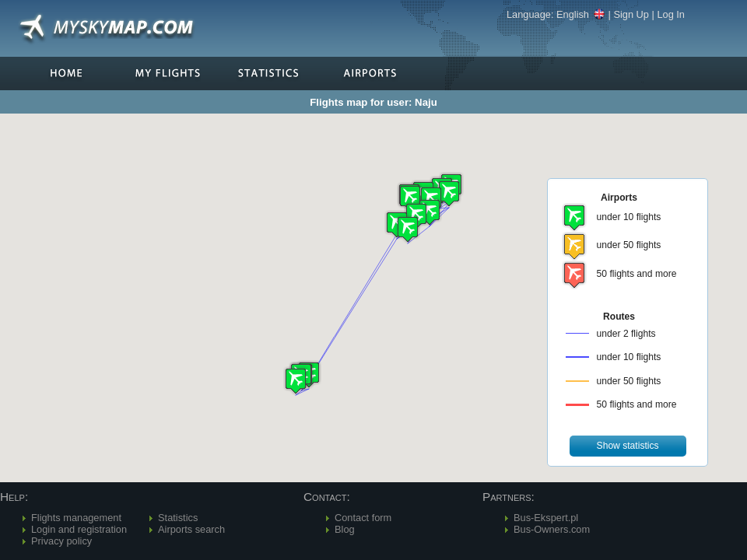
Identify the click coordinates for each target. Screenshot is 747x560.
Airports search (191, 529)
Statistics (178, 518)
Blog (345, 529)
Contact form (363, 518)
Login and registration (79, 529)
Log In (671, 14)
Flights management (76, 518)
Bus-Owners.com (552, 529)
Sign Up (631, 14)
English (581, 14)
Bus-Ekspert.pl (546, 518)
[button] (430, 212)
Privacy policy (61, 541)
